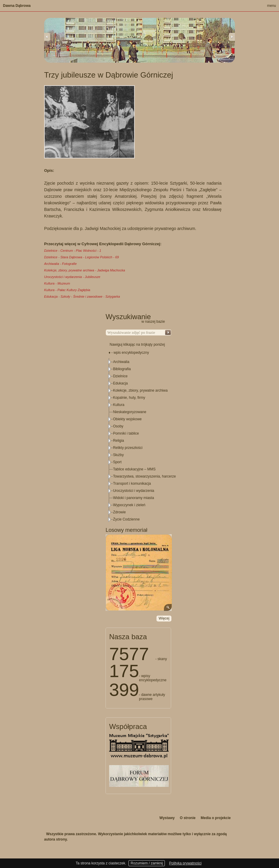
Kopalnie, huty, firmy (129, 398)
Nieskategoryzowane (130, 412)
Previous (47, 37)
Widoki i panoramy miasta (133, 498)
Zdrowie (119, 512)
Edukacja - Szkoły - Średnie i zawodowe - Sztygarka (82, 296)
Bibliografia (122, 369)
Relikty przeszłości (128, 448)
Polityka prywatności (185, 863)
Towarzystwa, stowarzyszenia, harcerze (144, 476)
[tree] (139, 441)
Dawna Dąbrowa (17, 6)
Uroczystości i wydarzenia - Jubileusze (72, 277)
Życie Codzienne (126, 519)
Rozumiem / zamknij (147, 863)
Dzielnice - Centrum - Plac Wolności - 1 (73, 251)
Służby (118, 455)
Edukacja (120, 383)
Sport (117, 462)
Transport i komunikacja (132, 484)
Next (232, 37)
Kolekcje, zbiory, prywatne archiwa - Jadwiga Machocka (85, 270)
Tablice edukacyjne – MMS (134, 469)
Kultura (119, 405)
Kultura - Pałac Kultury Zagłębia (67, 290)
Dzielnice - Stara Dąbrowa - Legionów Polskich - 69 (82, 257)
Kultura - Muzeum (57, 283)
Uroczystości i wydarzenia (134, 491)
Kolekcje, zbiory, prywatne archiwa (140, 390)
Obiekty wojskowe (127, 419)
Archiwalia (121, 362)
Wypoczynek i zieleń (129, 505)
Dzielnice (120, 376)
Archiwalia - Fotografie (60, 264)
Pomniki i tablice (126, 433)
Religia (118, 441)
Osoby (118, 426)
